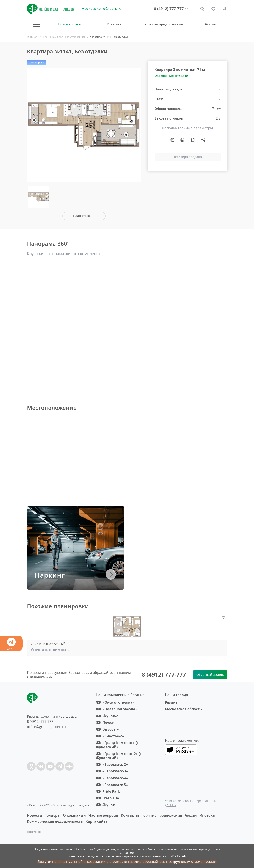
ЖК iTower (105, 723)
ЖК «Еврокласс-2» (112, 764)
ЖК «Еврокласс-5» (112, 785)
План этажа (82, 216)
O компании (74, 815)
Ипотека (114, 24)
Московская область (183, 709)
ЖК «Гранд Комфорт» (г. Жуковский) (118, 745)
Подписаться (11, 644)
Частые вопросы (103, 815)
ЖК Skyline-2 (107, 716)
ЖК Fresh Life (107, 798)
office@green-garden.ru (46, 727)
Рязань (171, 702)
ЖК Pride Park (108, 791)
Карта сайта (97, 821)
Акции (211, 24)
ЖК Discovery (107, 729)
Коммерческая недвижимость (55, 821)
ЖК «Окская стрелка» (115, 702)
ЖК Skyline (105, 805)
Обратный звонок (210, 675)
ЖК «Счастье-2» (110, 736)
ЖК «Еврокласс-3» (112, 771)
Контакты (130, 815)
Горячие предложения (163, 24)
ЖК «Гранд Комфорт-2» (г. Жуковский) (119, 756)
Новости (35, 815)
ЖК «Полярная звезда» (117, 709)
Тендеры (53, 815)
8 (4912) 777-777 (169, 9)
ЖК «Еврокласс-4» (112, 778)
